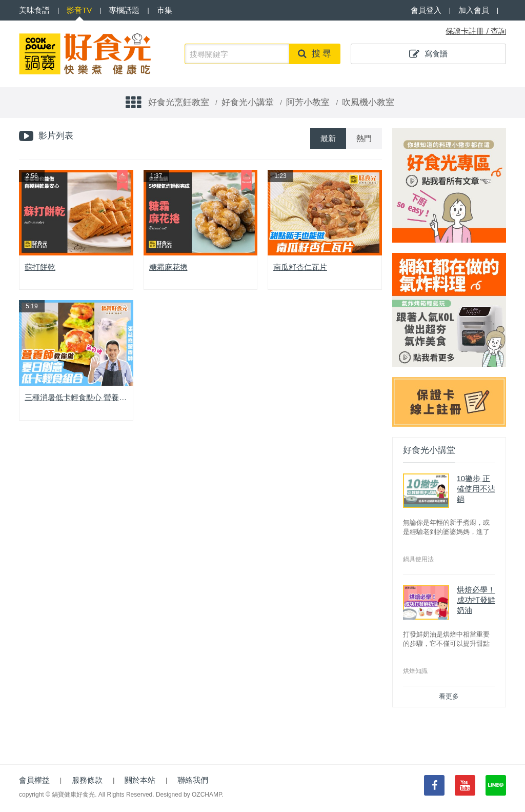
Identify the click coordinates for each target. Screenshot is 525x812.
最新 (328, 138)
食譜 (34, 10)
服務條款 (87, 780)
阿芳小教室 (308, 102)
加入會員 (474, 10)
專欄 (124, 10)
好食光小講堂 (248, 102)
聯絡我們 (193, 780)
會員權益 (34, 780)
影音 (79, 10)
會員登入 (426, 10)
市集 (165, 10)
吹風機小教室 (368, 102)
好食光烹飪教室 (179, 102)
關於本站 (140, 780)
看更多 (449, 696)
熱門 (364, 138)
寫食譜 (428, 54)
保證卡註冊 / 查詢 (476, 31)
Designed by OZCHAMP (189, 795)
